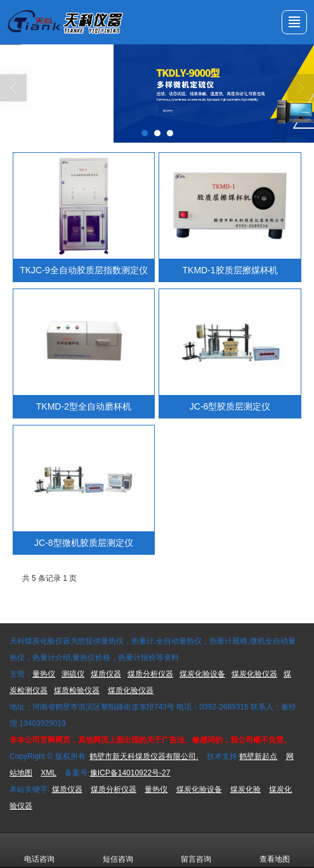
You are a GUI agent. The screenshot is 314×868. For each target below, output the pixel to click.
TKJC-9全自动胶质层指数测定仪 (83, 270)
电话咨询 (39, 850)
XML (49, 773)
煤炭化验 (245, 789)
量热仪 (44, 674)
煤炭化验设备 (202, 674)
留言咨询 (196, 850)
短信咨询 (118, 850)
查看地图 (275, 850)
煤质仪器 (106, 674)
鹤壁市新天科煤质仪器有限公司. (144, 756)
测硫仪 (73, 674)
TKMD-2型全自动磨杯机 (84, 406)
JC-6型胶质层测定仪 (230, 406)
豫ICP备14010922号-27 (130, 773)
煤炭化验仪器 (254, 674)
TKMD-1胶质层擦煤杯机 (230, 270)
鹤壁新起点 (258, 756)
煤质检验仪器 (77, 690)
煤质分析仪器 (150, 674)
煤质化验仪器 (131, 690)
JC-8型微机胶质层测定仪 (84, 543)
